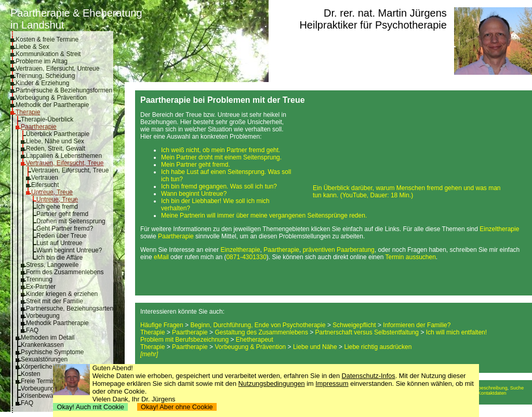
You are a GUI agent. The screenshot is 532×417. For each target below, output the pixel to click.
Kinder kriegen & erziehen (62, 294)
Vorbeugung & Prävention (51, 98)
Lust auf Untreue (59, 243)
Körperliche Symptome (52, 367)
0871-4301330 (246, 257)
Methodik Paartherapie (57, 323)
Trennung (39, 279)
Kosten (30, 374)
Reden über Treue (62, 236)
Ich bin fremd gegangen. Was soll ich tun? (219, 186)
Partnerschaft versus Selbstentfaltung (367, 332)
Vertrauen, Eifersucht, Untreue (57, 69)
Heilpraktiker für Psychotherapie (373, 25)
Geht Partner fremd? (65, 228)
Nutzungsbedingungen (272, 384)
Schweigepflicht (354, 325)
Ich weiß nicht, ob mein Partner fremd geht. (221, 150)
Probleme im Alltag (42, 61)
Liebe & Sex (32, 47)
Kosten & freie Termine (47, 39)
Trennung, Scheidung (45, 76)
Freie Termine (40, 381)
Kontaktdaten (492, 393)
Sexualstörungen (44, 359)
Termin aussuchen (410, 257)
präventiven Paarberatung (339, 250)
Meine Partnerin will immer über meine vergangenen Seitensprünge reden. (264, 216)
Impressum (332, 384)
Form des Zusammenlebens (65, 272)
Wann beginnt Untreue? (69, 250)
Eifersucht (45, 185)
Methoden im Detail (48, 338)
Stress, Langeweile (52, 265)
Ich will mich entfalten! (456, 332)
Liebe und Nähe (315, 347)
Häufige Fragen (162, 325)
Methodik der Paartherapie (52, 105)
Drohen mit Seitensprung (71, 221)
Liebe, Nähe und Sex (55, 141)
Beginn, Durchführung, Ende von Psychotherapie (258, 325)
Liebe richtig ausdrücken (378, 347)
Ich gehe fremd (57, 207)
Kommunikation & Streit (48, 54)
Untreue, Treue (52, 192)
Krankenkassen (42, 345)
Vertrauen (45, 178)
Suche (517, 388)
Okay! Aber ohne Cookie (177, 407)
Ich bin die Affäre (59, 258)
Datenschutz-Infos (369, 376)
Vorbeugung (43, 316)
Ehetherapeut (255, 340)
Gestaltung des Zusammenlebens (261, 332)
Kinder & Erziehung (42, 83)
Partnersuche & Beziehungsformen (64, 90)
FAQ (32, 330)
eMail (161, 257)
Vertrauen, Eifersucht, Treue (65, 163)
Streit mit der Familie (55, 301)
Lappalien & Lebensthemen (64, 156)
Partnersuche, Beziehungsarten (70, 308)
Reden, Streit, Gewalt (56, 149)
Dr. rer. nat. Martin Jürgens (385, 13)
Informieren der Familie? (417, 325)
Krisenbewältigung (46, 396)
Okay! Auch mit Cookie (90, 407)
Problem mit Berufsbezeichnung (184, 340)
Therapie (28, 112)
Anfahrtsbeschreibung (484, 388)
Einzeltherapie (499, 229)
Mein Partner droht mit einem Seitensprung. (221, 157)
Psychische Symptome (52, 352)
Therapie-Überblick (47, 119)
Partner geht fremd (62, 214)
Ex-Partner (41, 287)
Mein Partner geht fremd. (196, 165)
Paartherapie (39, 127)
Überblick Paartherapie (58, 134)
